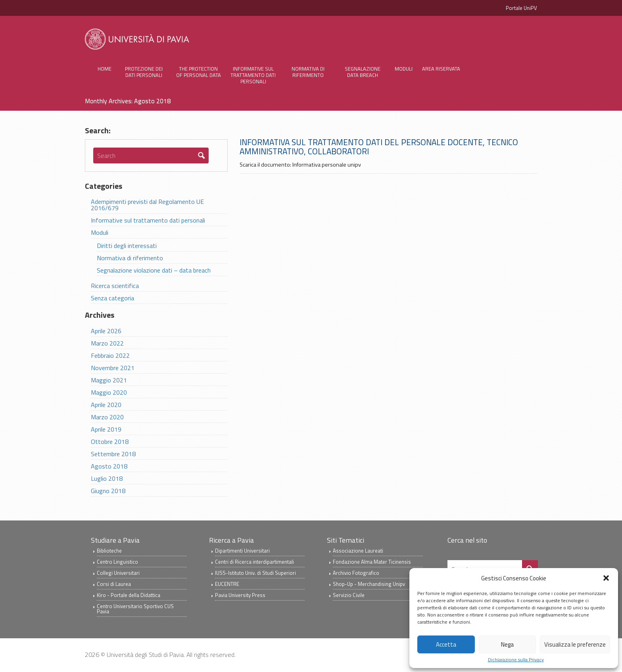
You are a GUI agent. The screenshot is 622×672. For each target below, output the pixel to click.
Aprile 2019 (106, 430)
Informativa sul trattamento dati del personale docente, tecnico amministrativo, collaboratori (379, 147)
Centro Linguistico (117, 563)
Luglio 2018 (107, 479)
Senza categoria (112, 299)
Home (105, 69)
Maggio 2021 (109, 381)
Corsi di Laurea (114, 585)
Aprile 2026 (106, 332)
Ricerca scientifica (115, 286)
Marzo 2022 (107, 344)
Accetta (446, 644)
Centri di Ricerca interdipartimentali (254, 563)
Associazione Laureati (358, 551)
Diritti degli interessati (127, 246)
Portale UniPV (521, 8)
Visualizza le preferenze (575, 644)
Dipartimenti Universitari (242, 551)
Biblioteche (109, 551)
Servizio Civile (349, 596)
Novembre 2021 (113, 369)
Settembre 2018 (113, 455)
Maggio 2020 (109, 393)
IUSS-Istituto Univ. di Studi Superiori (255, 574)
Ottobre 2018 (110, 442)
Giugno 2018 (108, 492)
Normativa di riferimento (308, 72)
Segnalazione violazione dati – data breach (154, 271)
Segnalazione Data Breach (363, 72)
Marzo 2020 (107, 418)
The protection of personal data (199, 72)
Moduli (404, 69)
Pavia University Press (240, 596)
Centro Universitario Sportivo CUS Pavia (135, 610)
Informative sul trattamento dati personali (253, 75)
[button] (606, 578)
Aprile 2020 (106, 405)
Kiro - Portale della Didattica (129, 596)
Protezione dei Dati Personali (144, 72)
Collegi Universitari (118, 574)
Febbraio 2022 (110, 356)
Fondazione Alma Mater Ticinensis (372, 563)
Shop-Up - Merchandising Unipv (369, 585)
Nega (507, 644)
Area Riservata (441, 69)
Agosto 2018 (109, 467)
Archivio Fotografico (356, 574)
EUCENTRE (227, 585)
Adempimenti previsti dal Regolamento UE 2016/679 (147, 205)
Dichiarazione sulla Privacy (516, 660)
